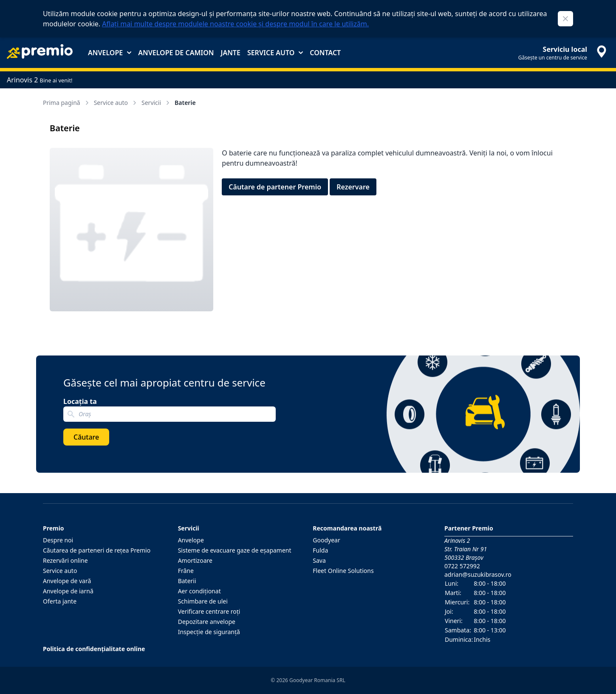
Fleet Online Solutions (343, 571)
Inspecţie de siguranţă (209, 632)
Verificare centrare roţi (209, 611)
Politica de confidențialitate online (94, 649)
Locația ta (80, 401)
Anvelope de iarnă (68, 591)
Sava (319, 560)
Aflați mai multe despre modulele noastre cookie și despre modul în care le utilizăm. (235, 24)
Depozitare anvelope (207, 622)
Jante (230, 53)
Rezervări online (65, 560)
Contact (325, 53)
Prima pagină (67, 103)
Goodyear (326, 540)
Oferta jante (60, 601)
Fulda (320, 550)
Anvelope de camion (176, 53)
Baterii (187, 581)
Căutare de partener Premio (275, 187)
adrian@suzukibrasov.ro (478, 574)
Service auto (275, 53)
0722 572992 (462, 566)
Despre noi (58, 540)
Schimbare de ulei (203, 601)
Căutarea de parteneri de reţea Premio (97, 550)
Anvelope (110, 53)
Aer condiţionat (199, 591)
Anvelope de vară (67, 581)
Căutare (86, 437)
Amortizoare (195, 560)
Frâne (186, 571)
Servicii (156, 103)
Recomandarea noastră (347, 528)
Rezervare (353, 187)
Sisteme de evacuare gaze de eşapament (235, 550)
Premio (54, 528)
